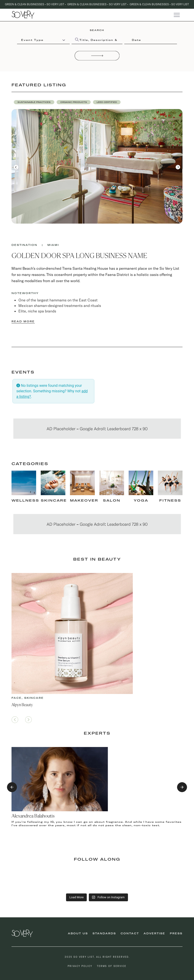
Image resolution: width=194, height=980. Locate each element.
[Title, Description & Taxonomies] (97, 40)
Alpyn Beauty (22, 705)
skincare (54, 500)
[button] (34, 102)
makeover (84, 500)
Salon (112, 500)
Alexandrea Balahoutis (33, 816)
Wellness (25, 500)
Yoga (141, 500)
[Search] (97, 56)
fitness (170, 500)
